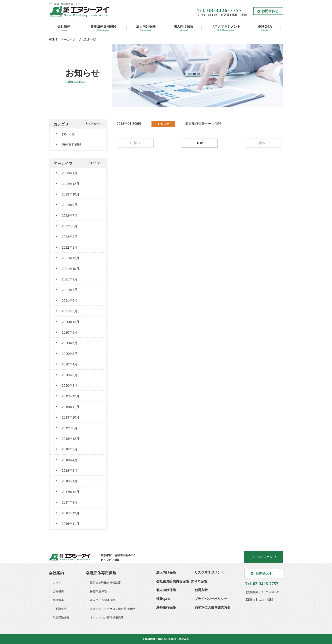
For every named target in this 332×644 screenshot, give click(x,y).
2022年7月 (70, 216)
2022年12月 (71, 184)
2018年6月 (70, 449)
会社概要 (58, 591)
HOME (53, 40)
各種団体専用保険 (103, 28)
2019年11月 (71, 407)
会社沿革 (58, 600)
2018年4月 (70, 460)
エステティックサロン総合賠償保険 (112, 609)
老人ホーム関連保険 (103, 600)
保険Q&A (265, 28)
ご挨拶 (57, 583)
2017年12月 (71, 492)
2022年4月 (70, 237)
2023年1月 (70, 173)
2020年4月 (70, 364)
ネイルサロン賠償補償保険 (107, 618)
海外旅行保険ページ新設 (203, 124)
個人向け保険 (183, 28)
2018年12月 (71, 439)
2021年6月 (70, 301)
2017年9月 (70, 502)
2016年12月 (71, 513)
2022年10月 (71, 194)
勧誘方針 (201, 590)
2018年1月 (70, 481)
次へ (262, 143)
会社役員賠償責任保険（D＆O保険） (183, 581)
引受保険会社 (61, 618)
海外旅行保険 (72, 144)
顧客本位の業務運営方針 (213, 607)
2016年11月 (71, 524)
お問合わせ (270, 11)
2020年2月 (70, 386)
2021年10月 (71, 269)
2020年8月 (70, 332)
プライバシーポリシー (211, 599)
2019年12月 (71, 396)
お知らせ (68, 134)
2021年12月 (71, 258)
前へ (137, 143)
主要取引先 (60, 609)
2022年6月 (70, 226)
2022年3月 (70, 247)
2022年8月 (70, 205)
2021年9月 (70, 279)
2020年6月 (70, 343)
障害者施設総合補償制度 (105, 583)
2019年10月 (71, 417)
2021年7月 (70, 290)
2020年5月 (70, 354)
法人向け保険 (146, 28)
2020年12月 (71, 322)
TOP (200, 143)
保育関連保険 (98, 591)
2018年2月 (70, 471)
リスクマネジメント (226, 28)
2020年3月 (70, 375)
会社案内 (64, 28)
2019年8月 (70, 428)
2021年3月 (70, 311)
